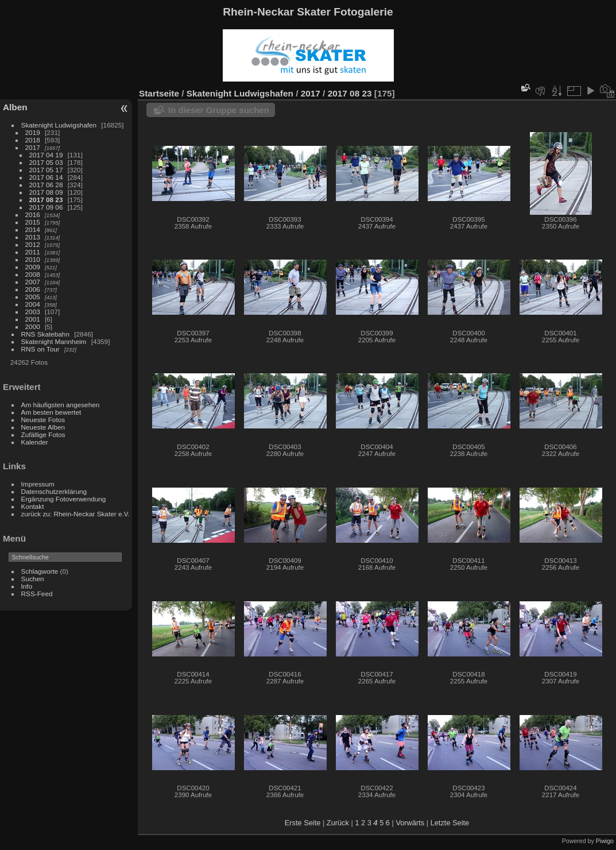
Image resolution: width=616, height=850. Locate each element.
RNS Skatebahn (45, 334)
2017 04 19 (46, 155)
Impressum (38, 484)
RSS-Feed (37, 594)
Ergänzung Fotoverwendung (64, 499)
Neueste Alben (43, 427)
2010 (33, 259)
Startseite (159, 93)
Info (27, 586)
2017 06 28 (46, 185)
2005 (33, 297)
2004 (33, 304)
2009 (33, 267)
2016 (33, 215)
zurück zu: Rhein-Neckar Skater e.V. (75, 514)
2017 (33, 147)
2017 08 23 (46, 200)
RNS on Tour (40, 349)
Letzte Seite (450, 823)
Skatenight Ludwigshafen (59, 125)
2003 (33, 312)
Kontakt (33, 506)
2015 (33, 222)
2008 (33, 274)
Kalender (35, 442)
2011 (33, 252)
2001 (33, 319)
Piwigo (605, 841)
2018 (33, 140)
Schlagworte (40, 571)
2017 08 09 (46, 192)
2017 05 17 (46, 170)
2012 (33, 244)
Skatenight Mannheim (54, 341)
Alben (15, 107)
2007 (33, 282)
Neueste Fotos (43, 420)
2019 (33, 132)
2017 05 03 (46, 162)
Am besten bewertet (51, 412)
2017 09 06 (46, 207)
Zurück (338, 823)
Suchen (33, 579)
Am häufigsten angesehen (61, 405)
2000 (33, 327)
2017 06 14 (46, 177)
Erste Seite (303, 823)
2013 (33, 237)
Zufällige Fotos (43, 434)
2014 (33, 229)
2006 (33, 289)
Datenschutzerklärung (54, 491)
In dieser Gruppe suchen (219, 110)
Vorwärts (410, 823)
